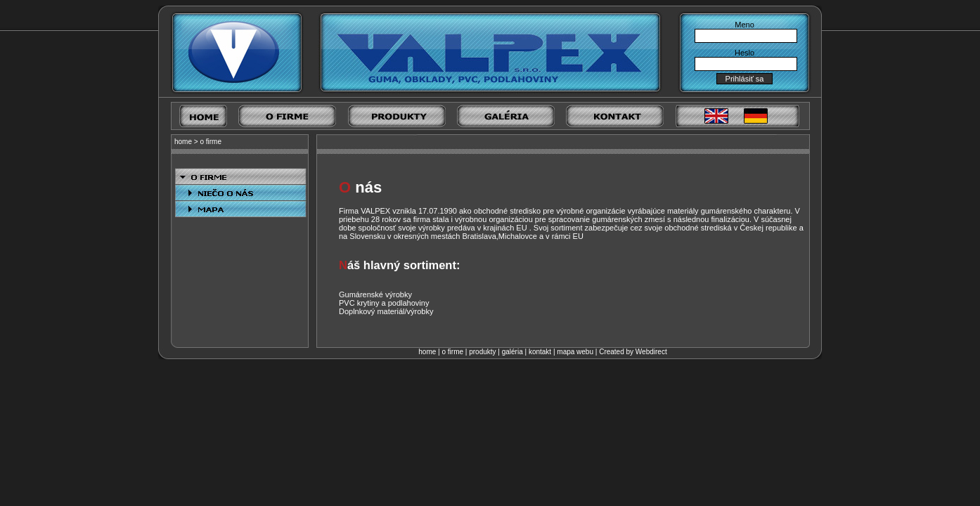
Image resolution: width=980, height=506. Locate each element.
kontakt (540, 352)
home (183, 142)
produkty (482, 352)
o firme (211, 142)
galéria (512, 352)
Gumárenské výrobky (375, 294)
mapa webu (575, 352)
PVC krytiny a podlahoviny (384, 303)
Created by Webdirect (633, 352)
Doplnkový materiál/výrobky (386, 311)
